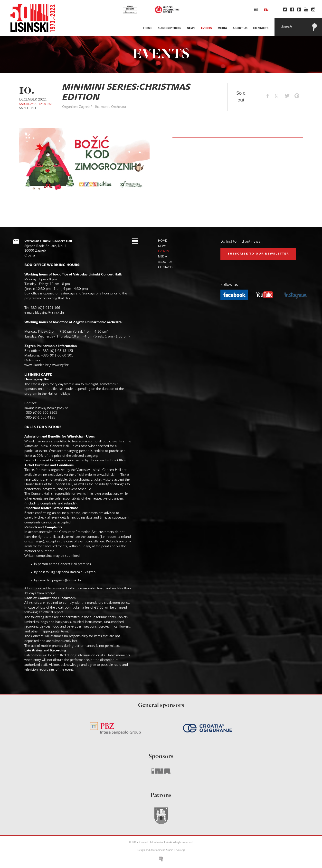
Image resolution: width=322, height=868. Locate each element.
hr (256, 10)
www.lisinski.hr (108, 475)
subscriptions (170, 28)
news (191, 28)
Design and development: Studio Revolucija (161, 850)
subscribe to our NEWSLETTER (258, 254)
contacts (261, 28)
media (222, 28)
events (206, 28)
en (266, 10)
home (148, 28)
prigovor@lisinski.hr (67, 580)
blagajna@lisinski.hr (50, 313)
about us (240, 28)
